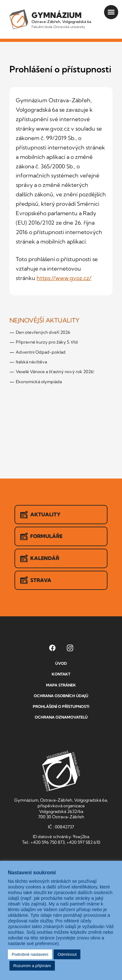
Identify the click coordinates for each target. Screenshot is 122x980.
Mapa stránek (61, 685)
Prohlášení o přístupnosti (61, 706)
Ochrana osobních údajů (61, 696)
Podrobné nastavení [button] (30, 954)
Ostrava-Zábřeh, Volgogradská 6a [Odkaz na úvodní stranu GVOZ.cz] (61, 20)
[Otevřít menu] (111, 12)
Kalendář (40, 558)
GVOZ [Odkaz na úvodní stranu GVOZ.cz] (61, 771)
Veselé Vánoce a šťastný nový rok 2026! (55, 372)
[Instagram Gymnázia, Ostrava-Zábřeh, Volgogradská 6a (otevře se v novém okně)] (70, 648)
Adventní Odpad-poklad (41, 352)
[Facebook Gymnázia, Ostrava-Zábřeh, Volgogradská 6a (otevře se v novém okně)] (52, 648)
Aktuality (40, 515)
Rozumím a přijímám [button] (32, 966)
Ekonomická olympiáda (39, 382)
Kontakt (61, 674)
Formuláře (41, 536)
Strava (36, 580)
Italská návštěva (31, 362)
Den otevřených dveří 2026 (43, 332)
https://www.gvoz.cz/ (64, 278)
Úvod (61, 663)
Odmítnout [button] (67, 954)
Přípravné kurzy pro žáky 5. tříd (47, 342)
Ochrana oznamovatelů (61, 717)
